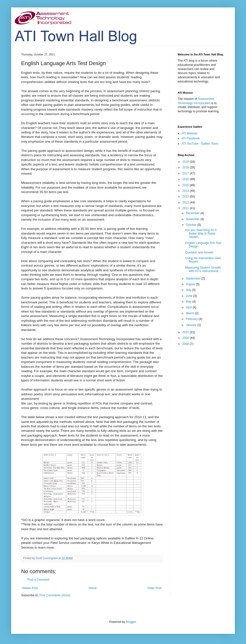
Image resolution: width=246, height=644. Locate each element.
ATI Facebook (191, 138)
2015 (186, 185)
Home (93, 588)
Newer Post (30, 588)
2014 (186, 191)
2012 (186, 202)
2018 (186, 167)
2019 (186, 162)
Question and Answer (199, 252)
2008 (186, 344)
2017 (186, 173)
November (193, 219)
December (193, 213)
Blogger (131, 622)
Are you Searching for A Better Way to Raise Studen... (201, 234)
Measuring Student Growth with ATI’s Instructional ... (203, 269)
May (189, 302)
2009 (186, 338)
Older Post (154, 588)
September (194, 279)
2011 (186, 208)
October (192, 225)
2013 (186, 197)
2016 (186, 179)
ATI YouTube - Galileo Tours (200, 144)
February (192, 319)
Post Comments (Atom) (55, 595)
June (189, 296)
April (189, 307)
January (192, 325)
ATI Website (189, 133)
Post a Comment (38, 580)
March (190, 313)
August (191, 284)
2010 (186, 332)
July (189, 290)
